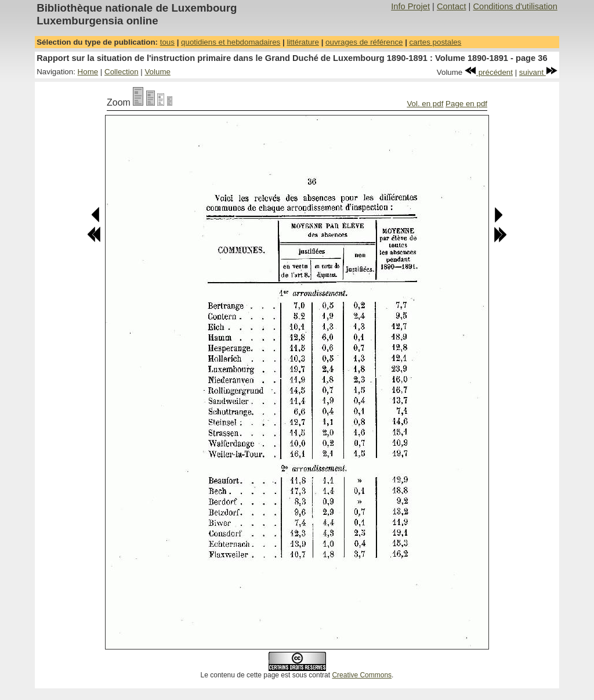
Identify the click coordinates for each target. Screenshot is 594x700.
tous (167, 42)
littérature (303, 42)
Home (88, 72)
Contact (452, 6)
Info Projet (410, 6)
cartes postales (436, 42)
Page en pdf (466, 104)
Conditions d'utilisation (515, 6)
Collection (122, 72)
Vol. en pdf (425, 104)
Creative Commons (362, 675)
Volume (157, 72)
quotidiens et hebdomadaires (231, 42)
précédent (489, 72)
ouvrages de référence (364, 42)
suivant (538, 72)
